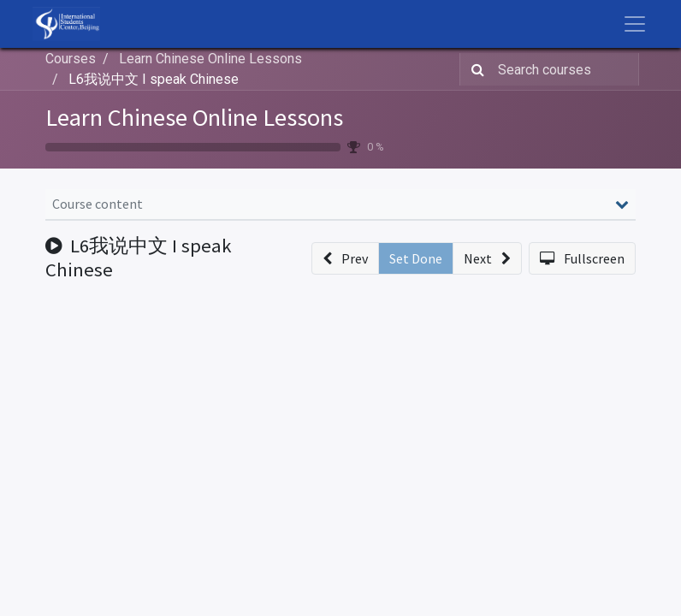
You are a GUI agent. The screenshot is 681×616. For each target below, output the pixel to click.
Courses (71, 59)
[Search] (474, 69)
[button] (345, 258)
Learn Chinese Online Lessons (194, 117)
